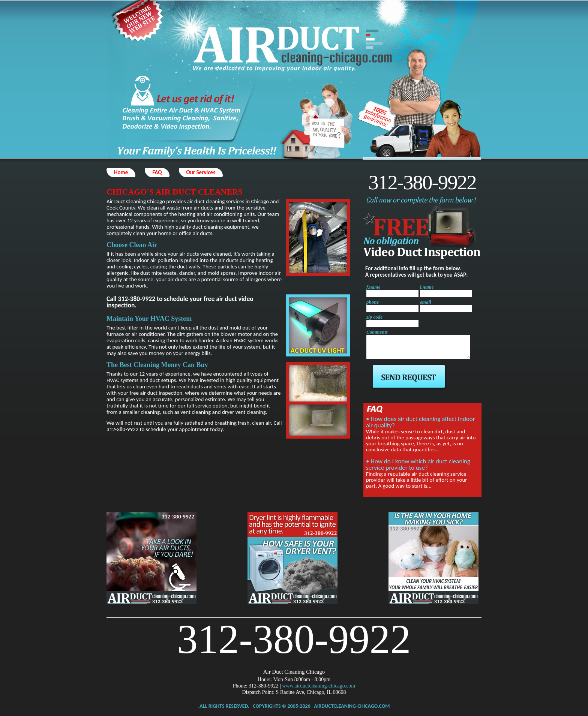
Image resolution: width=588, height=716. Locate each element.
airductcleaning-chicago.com (352, 706)
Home (121, 172)
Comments (377, 332)
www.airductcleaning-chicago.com (319, 686)
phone (373, 302)
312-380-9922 (422, 182)
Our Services (201, 172)
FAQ (157, 172)
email (426, 302)
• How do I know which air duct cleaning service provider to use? (418, 464)
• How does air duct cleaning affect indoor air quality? (421, 422)
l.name (427, 287)
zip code (374, 317)
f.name (373, 287)
